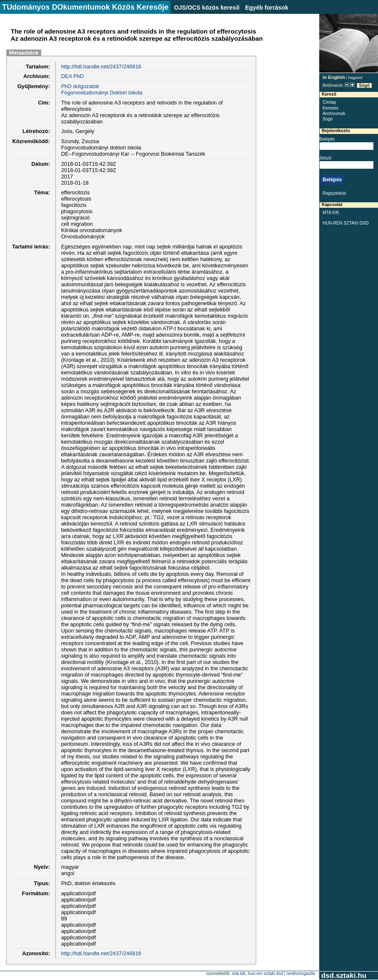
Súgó (365, 85)
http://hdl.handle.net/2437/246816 (101, 67)
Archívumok (334, 114)
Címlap (329, 102)
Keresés (331, 108)
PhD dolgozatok (80, 86)
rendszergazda (301, 973)
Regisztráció (334, 193)
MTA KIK (331, 213)
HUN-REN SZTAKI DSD (346, 223)
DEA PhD (72, 76)
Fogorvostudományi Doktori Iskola (101, 93)
